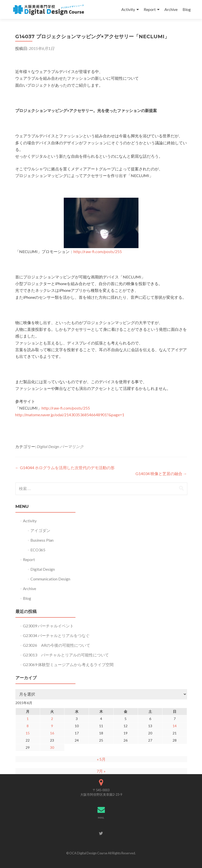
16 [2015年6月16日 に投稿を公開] (52, 733)
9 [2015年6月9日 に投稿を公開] (52, 726)
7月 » (101, 771)
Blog (187, 9)
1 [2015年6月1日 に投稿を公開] (28, 719)
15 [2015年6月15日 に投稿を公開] (28, 733)
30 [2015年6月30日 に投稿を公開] (52, 747)
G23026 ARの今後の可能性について (57, 645)
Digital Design (48, 446)
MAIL (101, 818)
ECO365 (38, 550)
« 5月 (101, 759)
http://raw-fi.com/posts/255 (98, 251)
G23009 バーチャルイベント (48, 626)
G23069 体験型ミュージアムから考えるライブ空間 (68, 664)
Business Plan (42, 540)
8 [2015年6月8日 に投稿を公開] (28, 726)
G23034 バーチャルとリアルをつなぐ (56, 635)
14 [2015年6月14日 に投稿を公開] (175, 726)
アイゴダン (40, 530)
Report (150, 9)
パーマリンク (72, 446)
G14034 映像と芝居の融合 (161, 473)
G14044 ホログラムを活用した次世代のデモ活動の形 (65, 468)
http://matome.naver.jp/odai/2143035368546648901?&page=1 (70, 415)
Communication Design (50, 579)
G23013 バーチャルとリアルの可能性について (66, 655)
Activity (128, 9)
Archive (171, 9)
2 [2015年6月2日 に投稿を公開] (52, 719)
